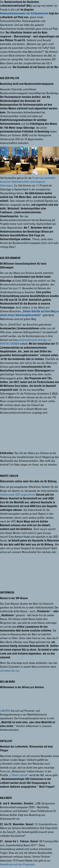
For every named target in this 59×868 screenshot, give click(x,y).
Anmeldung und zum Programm (17, 864)
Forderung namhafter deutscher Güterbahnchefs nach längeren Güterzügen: (28, 182)
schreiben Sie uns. (10, 671)
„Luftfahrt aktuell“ (18, 775)
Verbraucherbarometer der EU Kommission (24, 13)
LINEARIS (5, 711)
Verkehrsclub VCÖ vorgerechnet (17, 495)
